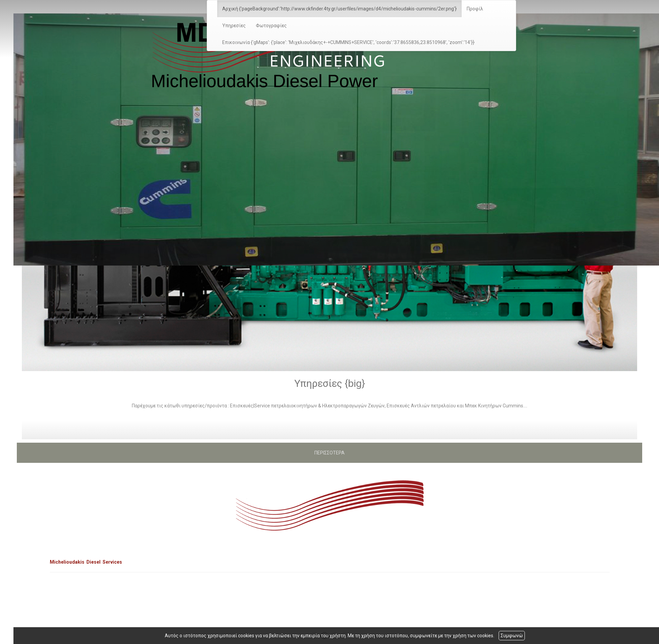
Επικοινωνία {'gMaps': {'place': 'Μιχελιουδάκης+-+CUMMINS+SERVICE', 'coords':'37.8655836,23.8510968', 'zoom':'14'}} (348, 42)
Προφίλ (475, 9)
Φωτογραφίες (271, 26)
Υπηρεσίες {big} (330, 383)
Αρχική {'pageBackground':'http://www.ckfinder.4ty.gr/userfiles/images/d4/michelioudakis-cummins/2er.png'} (339, 9)
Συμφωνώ (512, 636)
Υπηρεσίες (234, 26)
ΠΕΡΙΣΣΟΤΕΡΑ (329, 453)
